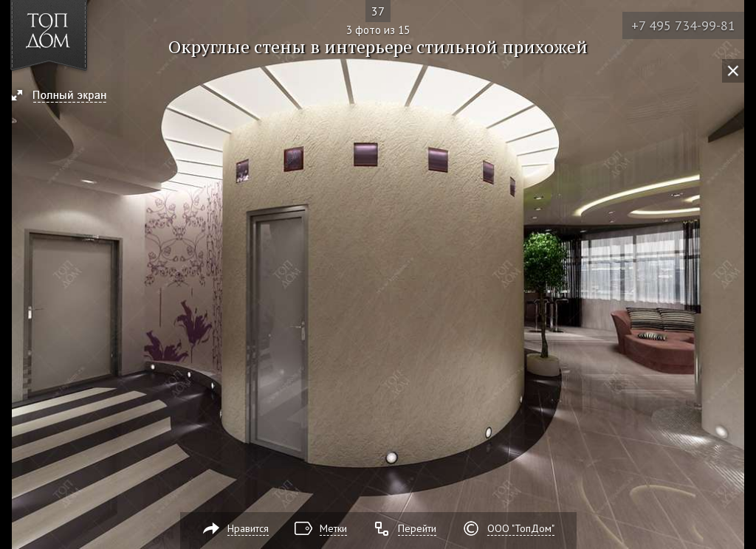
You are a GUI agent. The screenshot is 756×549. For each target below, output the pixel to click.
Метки (333, 528)
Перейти (417, 528)
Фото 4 (740, 274)
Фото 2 (16, 274)
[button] (65, 97)
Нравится (248, 528)
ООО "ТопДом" (521, 528)
